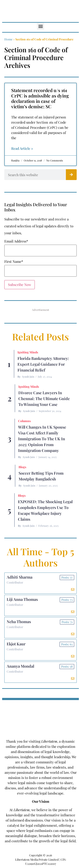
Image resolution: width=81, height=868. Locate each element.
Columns (24, 421)
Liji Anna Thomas (22, 599)
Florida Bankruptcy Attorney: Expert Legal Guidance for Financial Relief (43, 364)
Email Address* (16, 241)
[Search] (71, 175)
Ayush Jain (28, 377)
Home (8, 39)
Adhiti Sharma (20, 577)
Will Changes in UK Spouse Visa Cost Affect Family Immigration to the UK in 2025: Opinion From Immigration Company (42, 439)
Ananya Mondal (20, 666)
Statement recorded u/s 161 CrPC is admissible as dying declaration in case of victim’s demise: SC (40, 98)
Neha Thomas (19, 622)
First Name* (14, 262)
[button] (40, 26)
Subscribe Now (20, 285)
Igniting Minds (28, 352)
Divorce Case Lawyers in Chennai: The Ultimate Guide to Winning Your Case (44, 399)
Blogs (22, 467)
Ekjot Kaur (16, 644)
